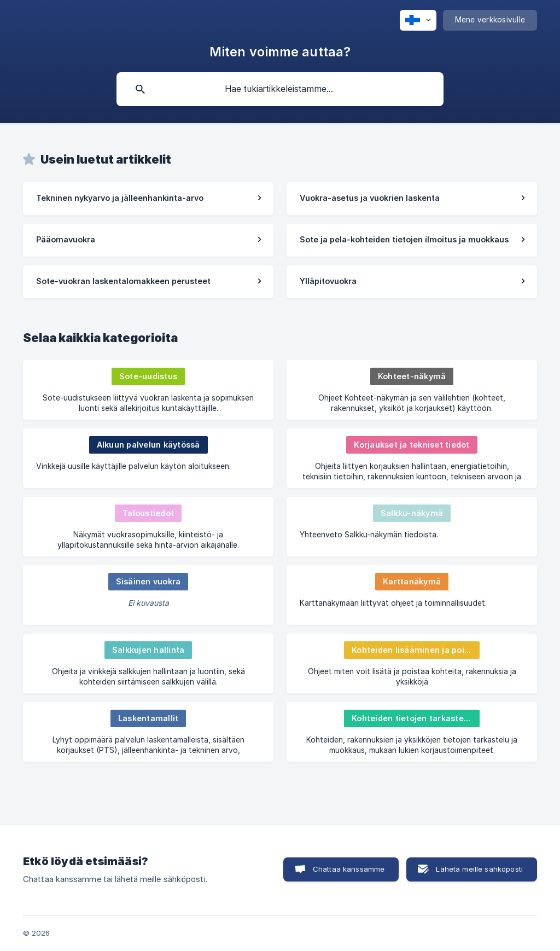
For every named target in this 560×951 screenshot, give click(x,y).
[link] (148, 199)
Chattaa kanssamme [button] (349, 869)
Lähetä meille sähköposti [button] (479, 869)
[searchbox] (280, 89)
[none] (418, 20)
